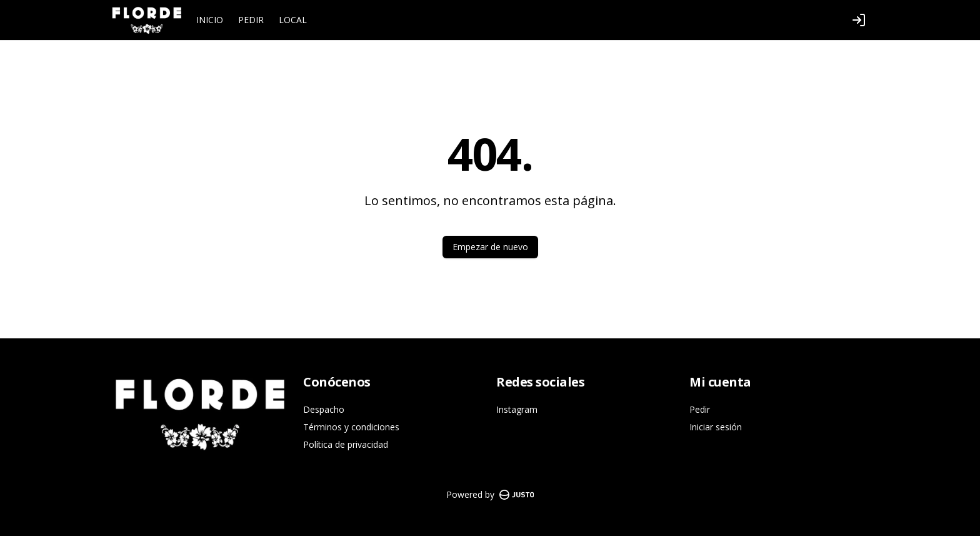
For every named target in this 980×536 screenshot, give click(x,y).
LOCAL (293, 20)
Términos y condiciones (351, 427)
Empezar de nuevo (490, 247)
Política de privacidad (346, 444)
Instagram (517, 409)
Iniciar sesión (716, 427)
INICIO (210, 20)
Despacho (324, 409)
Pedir (700, 409)
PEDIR (251, 20)
